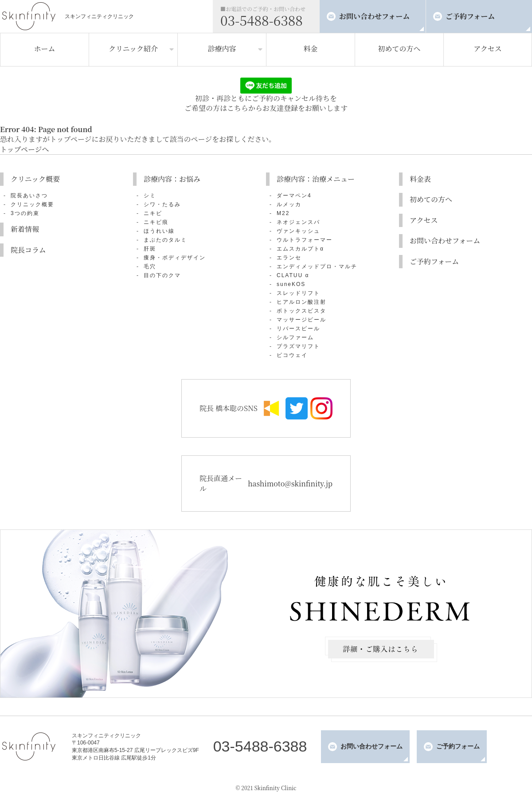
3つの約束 (25, 213)
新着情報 (25, 229)
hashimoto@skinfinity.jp (290, 484)
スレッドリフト (298, 293)
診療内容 (222, 49)
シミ (150, 196)
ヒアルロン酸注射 (301, 302)
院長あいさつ (29, 196)
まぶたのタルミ (165, 240)
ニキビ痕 (156, 222)
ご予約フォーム (470, 16)
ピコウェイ (292, 355)
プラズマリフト (298, 346)
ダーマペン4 (294, 196)
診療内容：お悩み (172, 179)
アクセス (488, 49)
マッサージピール (301, 320)
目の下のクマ (162, 275)
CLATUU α (293, 275)
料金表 (420, 179)
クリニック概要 (35, 179)
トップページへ (25, 149)
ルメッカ (289, 204)
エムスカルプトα (300, 249)
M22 (283, 213)
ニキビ (153, 213)
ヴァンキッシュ (298, 231)
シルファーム (295, 337)
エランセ (289, 258)
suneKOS (291, 284)
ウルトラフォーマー (305, 240)
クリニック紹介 (133, 49)
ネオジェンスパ (298, 222)
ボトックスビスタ (301, 311)
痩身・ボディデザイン (175, 258)
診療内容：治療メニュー (316, 179)
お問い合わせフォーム (374, 16)
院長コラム (28, 250)
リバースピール (298, 329)
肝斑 (150, 249)
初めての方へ (399, 49)
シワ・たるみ (162, 204)
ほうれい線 (159, 231)
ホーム (44, 49)
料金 (310, 49)
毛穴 (150, 266)
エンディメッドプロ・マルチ (317, 266)
